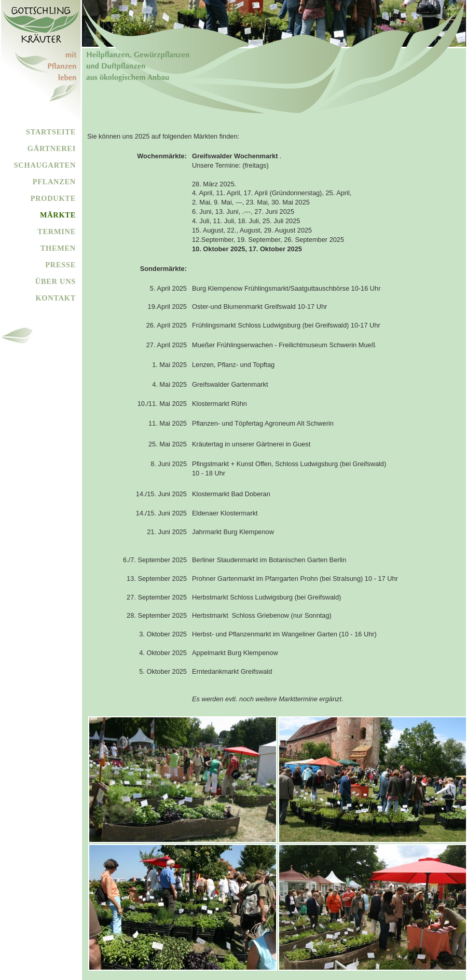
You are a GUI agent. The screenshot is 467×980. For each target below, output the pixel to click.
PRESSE (60, 265)
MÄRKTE (58, 215)
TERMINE (57, 232)
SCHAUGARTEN (45, 165)
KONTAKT (56, 298)
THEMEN (58, 248)
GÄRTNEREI (52, 148)
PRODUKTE (53, 198)
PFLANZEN (54, 182)
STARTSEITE (51, 132)
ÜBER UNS (56, 281)
